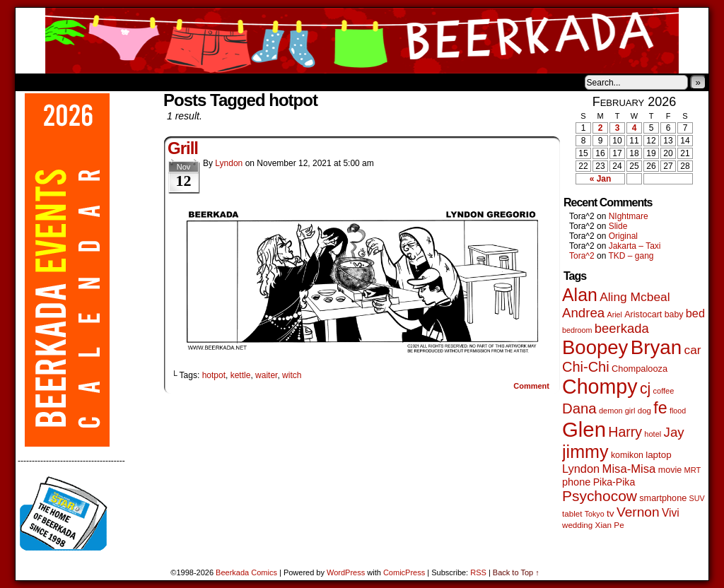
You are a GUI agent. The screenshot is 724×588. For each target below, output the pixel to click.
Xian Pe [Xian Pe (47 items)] (610, 525)
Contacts (175, 82)
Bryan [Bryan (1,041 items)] (656, 347)
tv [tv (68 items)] (611, 513)
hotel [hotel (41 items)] (653, 434)
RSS (478, 572)
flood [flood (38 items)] (678, 411)
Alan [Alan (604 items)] (580, 295)
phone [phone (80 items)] (576, 482)
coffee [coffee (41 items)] (664, 391)
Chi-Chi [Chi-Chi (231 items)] (586, 367)
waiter (266, 375)
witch (292, 375)
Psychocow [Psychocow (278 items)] (600, 496)
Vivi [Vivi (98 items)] (671, 513)
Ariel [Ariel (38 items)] (615, 314)
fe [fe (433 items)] (660, 408)
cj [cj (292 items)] (645, 388)
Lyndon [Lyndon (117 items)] (581, 469)
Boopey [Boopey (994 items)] (595, 347)
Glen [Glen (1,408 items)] (584, 429)
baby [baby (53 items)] (674, 314)
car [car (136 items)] (693, 350)
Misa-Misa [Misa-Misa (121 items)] (629, 469)
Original (623, 236)
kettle (241, 375)
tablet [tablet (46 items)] (572, 513)
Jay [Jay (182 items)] (674, 432)
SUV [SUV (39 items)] (697, 498)
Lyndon (229, 163)
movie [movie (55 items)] (670, 470)
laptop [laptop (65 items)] (659, 455)
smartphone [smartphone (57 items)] (663, 498)
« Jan (601, 179)
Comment (531, 386)
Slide (618, 226)
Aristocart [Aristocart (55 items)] (643, 314)
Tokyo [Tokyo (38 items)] (595, 514)
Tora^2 (582, 256)
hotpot (214, 375)
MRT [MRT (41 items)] (693, 470)
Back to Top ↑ (516, 572)
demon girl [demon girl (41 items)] (617, 411)
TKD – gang (631, 256)
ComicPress (404, 572)
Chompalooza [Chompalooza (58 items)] (640, 369)
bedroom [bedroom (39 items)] (577, 330)
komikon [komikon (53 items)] (627, 455)
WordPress (346, 572)
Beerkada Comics (362, 41)
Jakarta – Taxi (635, 246)
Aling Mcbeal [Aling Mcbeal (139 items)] (635, 297)
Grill (183, 148)
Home (35, 82)
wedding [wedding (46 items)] (577, 525)
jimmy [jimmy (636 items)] (585, 452)
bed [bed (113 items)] (695, 313)
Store (121, 82)
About (77, 82)
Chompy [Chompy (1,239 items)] (600, 387)
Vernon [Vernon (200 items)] (638, 512)
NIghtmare (629, 216)
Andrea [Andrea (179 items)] (583, 313)
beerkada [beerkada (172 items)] (622, 328)
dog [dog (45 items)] (644, 411)
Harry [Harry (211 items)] (625, 432)
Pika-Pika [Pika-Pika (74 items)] (614, 482)
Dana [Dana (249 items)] (579, 408)
